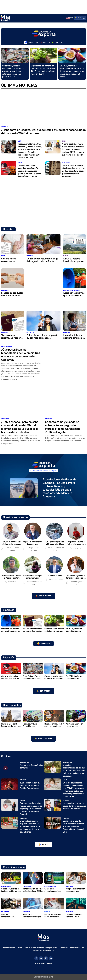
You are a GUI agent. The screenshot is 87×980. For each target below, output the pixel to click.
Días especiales (45, 739)
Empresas (67, 333)
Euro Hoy (57, 42)
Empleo (64, 141)
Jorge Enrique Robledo (31, 549)
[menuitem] (69, 18)
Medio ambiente (6, 347)
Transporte (5, 290)
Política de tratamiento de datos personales (41, 948)
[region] (43, 7)
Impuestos (5, 127)
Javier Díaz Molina (54, 580)
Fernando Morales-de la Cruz (54, 549)
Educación (30, 333)
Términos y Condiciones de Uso (72, 948)
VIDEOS (45, 845)
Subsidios (30, 256)
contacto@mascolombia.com (44, 950)
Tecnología (66, 163)
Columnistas (24, 762)
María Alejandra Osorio (75, 583)
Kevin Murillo (11, 582)
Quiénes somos (9, 948)
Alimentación (6, 886)
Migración (5, 333)
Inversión (69, 886)
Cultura (20, 163)
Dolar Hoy (45, 42)
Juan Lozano (76, 548)
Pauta (20, 948)
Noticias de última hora (72, 290)
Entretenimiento (50, 886)
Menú (81, 18)
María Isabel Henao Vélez (32, 583)
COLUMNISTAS (45, 596)
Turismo (47, 912)
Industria (23, 780)
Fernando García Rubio (10, 549)
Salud (20, 141)
